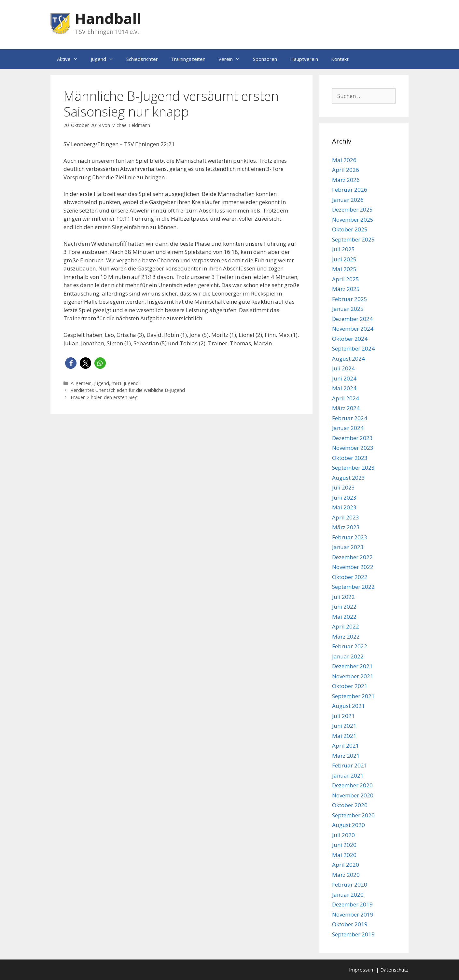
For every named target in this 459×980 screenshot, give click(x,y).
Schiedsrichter (142, 59)
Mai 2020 (344, 855)
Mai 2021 (344, 736)
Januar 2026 (348, 200)
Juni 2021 (344, 726)
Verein (232, 59)
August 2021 (348, 706)
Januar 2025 (348, 309)
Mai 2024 (344, 388)
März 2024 (346, 408)
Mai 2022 (344, 617)
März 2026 (346, 180)
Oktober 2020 (350, 805)
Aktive (71, 59)
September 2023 (353, 468)
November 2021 (353, 676)
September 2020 (353, 815)
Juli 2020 (343, 835)
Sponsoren (265, 59)
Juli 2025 (343, 249)
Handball (108, 18)
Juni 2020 (344, 845)
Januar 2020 (348, 895)
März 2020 (346, 875)
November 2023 (353, 448)
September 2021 (353, 696)
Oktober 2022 (350, 577)
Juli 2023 (343, 487)
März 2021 (346, 756)
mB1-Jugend (125, 383)
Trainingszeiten (188, 59)
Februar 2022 (350, 646)
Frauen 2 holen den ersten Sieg (104, 397)
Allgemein (81, 383)
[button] (71, 363)
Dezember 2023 (352, 438)
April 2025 (346, 279)
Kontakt (340, 59)
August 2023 (348, 478)
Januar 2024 (348, 428)
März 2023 (346, 527)
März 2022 (346, 636)
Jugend (105, 59)
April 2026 (346, 170)
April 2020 (346, 865)
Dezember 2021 (352, 666)
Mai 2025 (344, 269)
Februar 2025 (350, 299)
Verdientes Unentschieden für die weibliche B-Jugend (128, 390)
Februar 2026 (350, 190)
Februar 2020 (350, 884)
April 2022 (346, 626)
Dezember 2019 (352, 904)
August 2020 (348, 825)
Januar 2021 (348, 775)
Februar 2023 (350, 537)
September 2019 (353, 934)
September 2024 (353, 348)
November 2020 (353, 795)
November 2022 (353, 567)
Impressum (362, 970)
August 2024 (348, 359)
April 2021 (346, 745)
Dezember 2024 (352, 319)
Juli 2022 (343, 597)
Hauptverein (304, 59)
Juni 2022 (344, 607)
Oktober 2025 (350, 229)
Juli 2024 (343, 368)
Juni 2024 (344, 378)
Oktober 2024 (350, 339)
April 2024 (346, 398)
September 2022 (353, 587)
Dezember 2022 (352, 557)
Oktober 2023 (350, 458)
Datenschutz (394, 970)
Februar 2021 (350, 765)
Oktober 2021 (350, 686)
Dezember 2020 (352, 785)
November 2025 (353, 220)
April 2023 (346, 517)
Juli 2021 (343, 716)
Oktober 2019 (350, 924)
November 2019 (353, 914)
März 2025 (346, 289)
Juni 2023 (344, 497)
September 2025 (353, 239)
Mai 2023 (344, 507)
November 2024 (353, 329)
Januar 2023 (348, 547)
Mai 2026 (344, 160)
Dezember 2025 (352, 209)
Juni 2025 (344, 259)
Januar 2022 (348, 656)
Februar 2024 (350, 418)
